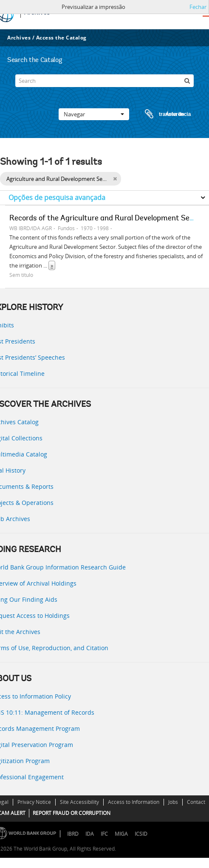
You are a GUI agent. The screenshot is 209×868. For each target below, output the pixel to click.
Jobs (173, 802)
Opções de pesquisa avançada (57, 197)
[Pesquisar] (187, 81)
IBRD (73, 834)
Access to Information (134, 802)
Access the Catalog (61, 38)
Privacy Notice (34, 802)
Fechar (198, 7)
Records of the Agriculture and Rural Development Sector (106, 219)
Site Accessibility (79, 802)
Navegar (94, 114)
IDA (90, 834)
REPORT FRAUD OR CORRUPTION (72, 813)
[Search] (104, 81)
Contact (196, 802)
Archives (19, 38)
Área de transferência (160, 114)
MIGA (121, 834)
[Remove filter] (115, 179)
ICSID (141, 834)
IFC (104, 834)
